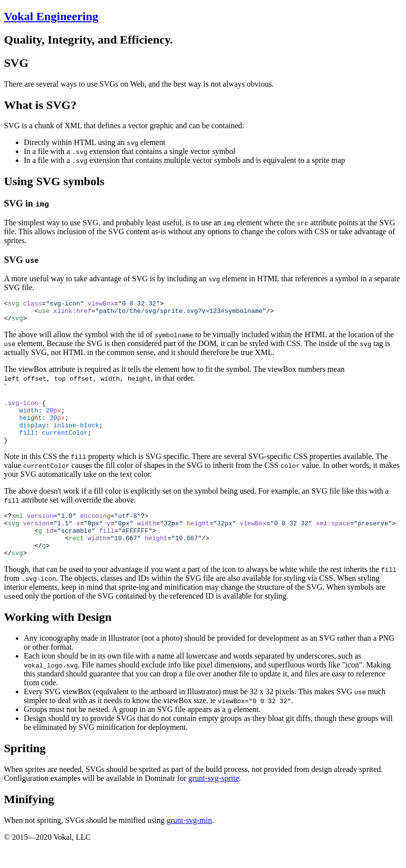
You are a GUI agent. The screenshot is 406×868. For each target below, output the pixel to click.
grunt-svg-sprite (213, 800)
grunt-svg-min (189, 842)
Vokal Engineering (51, 16)
